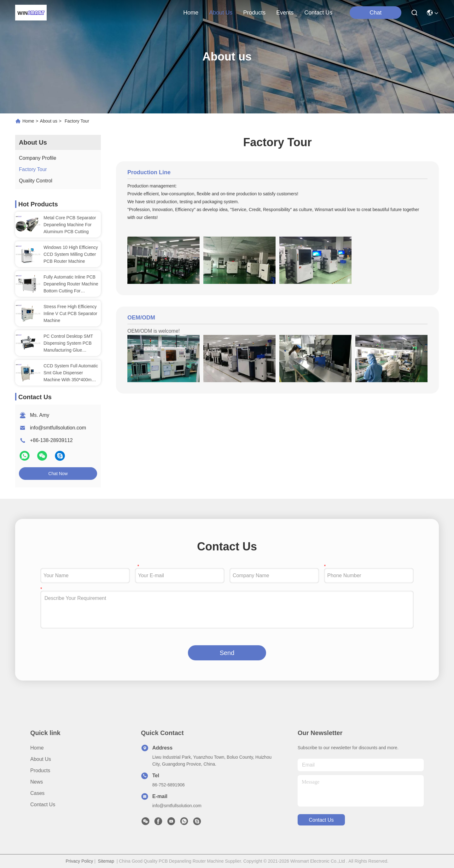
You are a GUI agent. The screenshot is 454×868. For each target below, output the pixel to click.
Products (40, 770)
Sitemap (106, 861)
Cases (37, 793)
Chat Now (58, 474)
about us (221, 13)
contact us (318, 13)
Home (191, 13)
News (37, 782)
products (254, 13)
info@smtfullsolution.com (58, 428)
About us (49, 121)
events (285, 13)
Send (227, 653)
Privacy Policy (79, 861)
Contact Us (43, 805)
